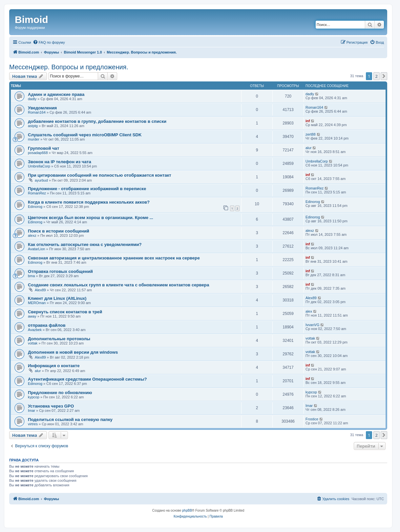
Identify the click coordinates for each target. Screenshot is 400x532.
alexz (32, 235)
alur (308, 148)
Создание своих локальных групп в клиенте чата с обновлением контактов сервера (118, 285)
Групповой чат (43, 148)
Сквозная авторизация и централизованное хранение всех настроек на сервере (114, 258)
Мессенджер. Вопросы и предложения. (69, 67)
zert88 (311, 134)
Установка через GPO (51, 406)
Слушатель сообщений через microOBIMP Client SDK (85, 135)
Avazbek (35, 330)
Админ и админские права (56, 94)
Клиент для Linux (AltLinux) (57, 298)
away (32, 316)
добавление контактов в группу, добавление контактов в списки (97, 121)
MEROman (37, 303)
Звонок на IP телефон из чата (60, 162)
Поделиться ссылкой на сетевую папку (70, 420)
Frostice (312, 419)
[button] (384, 76)
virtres (33, 424)
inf (308, 121)
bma (31, 276)
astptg (33, 126)
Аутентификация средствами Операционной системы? (87, 379)
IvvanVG (312, 325)
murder (34, 139)
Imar (32, 410)
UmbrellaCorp (39, 166)
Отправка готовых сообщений (60, 271)
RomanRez (37, 193)
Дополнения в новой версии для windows (73, 352)
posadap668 (38, 153)
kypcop (34, 397)
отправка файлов (47, 325)
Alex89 (40, 290)
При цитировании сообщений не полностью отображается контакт (100, 175)
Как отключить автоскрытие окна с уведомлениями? (85, 244)
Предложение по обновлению (60, 393)
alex (309, 311)
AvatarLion (36, 249)
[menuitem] (49, 42)
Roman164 (37, 112)
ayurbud (41, 180)
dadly (32, 99)
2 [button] (377, 76)
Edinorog (35, 207)
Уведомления (42, 108)
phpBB (187, 510)
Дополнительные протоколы (59, 339)
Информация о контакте (54, 366)
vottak (33, 343)
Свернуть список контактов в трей (65, 312)
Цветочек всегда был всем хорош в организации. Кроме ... (91, 218)
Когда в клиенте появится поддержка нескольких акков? (89, 202)
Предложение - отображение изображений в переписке (87, 189)
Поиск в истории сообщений (59, 231)
